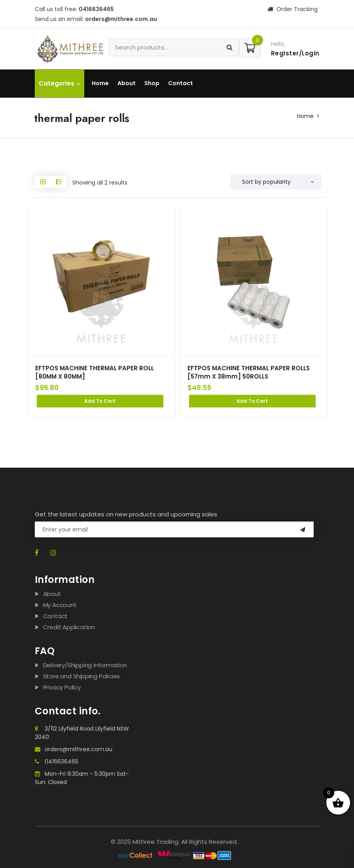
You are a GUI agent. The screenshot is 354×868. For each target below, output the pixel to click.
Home (100, 83)
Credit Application (69, 627)
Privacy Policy (62, 687)
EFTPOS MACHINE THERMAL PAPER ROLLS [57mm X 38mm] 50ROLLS (249, 373)
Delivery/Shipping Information (85, 665)
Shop (152, 83)
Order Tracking (292, 9)
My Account (60, 605)
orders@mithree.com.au (121, 19)
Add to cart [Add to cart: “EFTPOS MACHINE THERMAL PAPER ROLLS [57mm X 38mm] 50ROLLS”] (252, 401)
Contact (181, 83)
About (127, 83)
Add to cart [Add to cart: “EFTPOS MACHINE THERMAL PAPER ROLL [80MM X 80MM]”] (100, 401)
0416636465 (96, 9)
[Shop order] (276, 182)
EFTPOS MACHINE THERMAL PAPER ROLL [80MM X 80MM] (95, 373)
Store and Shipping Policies (82, 676)
